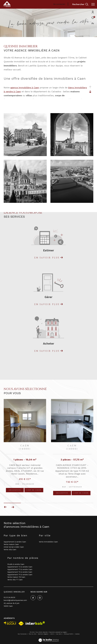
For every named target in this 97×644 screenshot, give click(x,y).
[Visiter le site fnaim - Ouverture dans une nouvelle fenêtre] (21, 624)
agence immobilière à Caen (25, 88)
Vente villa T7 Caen (15, 580)
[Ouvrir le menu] (93, 4)
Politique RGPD (68, 634)
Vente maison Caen (11, 544)
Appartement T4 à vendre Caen (20, 572)
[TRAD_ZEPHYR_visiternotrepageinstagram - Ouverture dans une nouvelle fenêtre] (40, 598)
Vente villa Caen (10, 550)
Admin (52, 634)
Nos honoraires (22, 634)
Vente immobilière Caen (48, 542)
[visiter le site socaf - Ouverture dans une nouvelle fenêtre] (10, 623)
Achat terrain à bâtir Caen (14, 547)
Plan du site (32, 634)
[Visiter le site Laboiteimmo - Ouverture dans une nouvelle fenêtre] (49, 639)
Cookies (77, 634)
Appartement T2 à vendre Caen (20, 567)
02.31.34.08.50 (9, 597)
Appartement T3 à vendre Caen (20, 569)
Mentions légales (43, 634)
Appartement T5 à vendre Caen (20, 575)
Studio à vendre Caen (16, 564)
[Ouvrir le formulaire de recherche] (80, 4)
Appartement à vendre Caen (15, 542)
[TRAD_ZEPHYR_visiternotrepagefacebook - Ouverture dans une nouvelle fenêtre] (33, 598)
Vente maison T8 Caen (16, 577)
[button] (13, 507)
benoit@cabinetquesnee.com (15, 600)
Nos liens (59, 634)
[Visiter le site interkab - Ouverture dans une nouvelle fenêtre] (35, 623)
